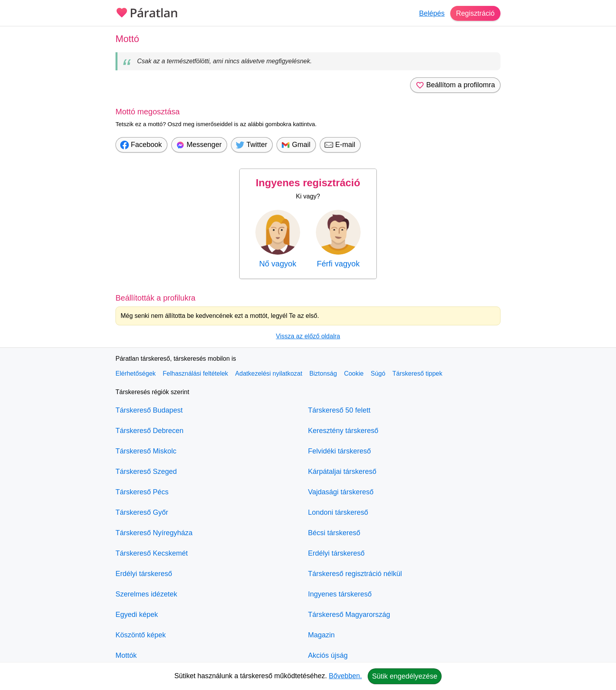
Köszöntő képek (141, 635)
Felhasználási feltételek (195, 373)
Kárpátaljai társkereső (342, 472)
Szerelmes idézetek (146, 594)
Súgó (378, 373)
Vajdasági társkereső (341, 492)
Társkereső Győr (142, 512)
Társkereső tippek (417, 373)
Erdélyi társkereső (144, 574)
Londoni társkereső (338, 512)
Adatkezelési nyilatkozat (269, 373)
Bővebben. (345, 676)
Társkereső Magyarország (349, 615)
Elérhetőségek (136, 373)
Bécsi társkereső (334, 533)
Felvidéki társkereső (339, 451)
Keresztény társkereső (343, 431)
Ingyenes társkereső (340, 594)
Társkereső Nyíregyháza (154, 533)
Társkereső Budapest (149, 410)
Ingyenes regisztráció (308, 183)
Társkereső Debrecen (149, 431)
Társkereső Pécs (142, 492)
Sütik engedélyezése (405, 676)
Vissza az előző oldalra (308, 336)
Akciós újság (328, 655)
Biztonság (323, 373)
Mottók (126, 655)
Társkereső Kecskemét (152, 553)
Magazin (321, 635)
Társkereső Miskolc (146, 451)
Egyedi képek (137, 615)
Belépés (432, 13)
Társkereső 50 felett (339, 410)
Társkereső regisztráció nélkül (355, 574)
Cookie (354, 373)
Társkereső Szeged (146, 472)
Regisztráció (475, 13)
